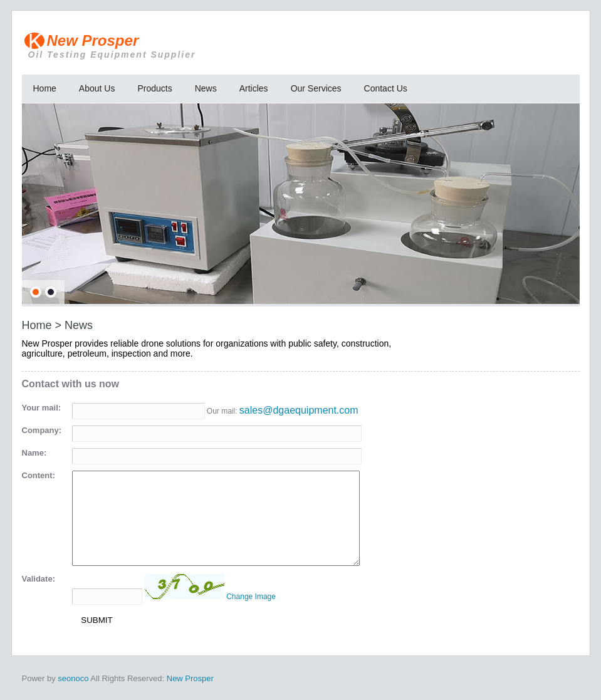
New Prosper (201, 46)
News (206, 88)
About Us (97, 88)
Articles (254, 88)
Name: (34, 453)
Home (45, 88)
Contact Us (386, 88)
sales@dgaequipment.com (299, 410)
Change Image (251, 597)
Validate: (39, 579)
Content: (39, 475)
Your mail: (42, 408)
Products (154, 88)
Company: (42, 430)
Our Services (316, 88)
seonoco (73, 678)
